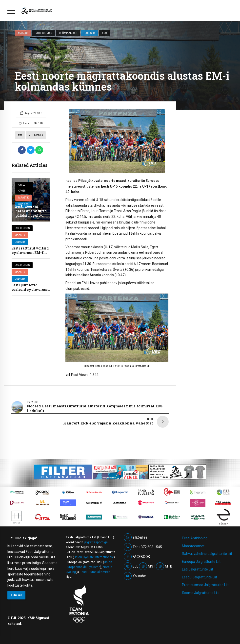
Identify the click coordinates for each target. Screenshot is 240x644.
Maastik (23, 33)
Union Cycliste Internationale (94, 555)
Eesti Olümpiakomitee (95, 570)
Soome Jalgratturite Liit (200, 591)
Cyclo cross (22, 188)
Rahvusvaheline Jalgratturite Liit (207, 551)
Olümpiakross (68, 33)
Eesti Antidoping (195, 536)
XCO (104, 33)
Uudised (90, 33)
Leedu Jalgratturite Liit (200, 575)
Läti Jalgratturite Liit (198, 567)
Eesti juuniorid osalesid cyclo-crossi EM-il (30, 289)
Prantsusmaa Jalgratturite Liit (205, 583)
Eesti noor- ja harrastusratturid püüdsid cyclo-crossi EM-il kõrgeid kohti (31, 215)
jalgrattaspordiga (96, 540)
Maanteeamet (193, 544)
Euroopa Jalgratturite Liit (201, 559)
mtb (20, 135)
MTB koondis (44, 33)
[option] (117, 141)
